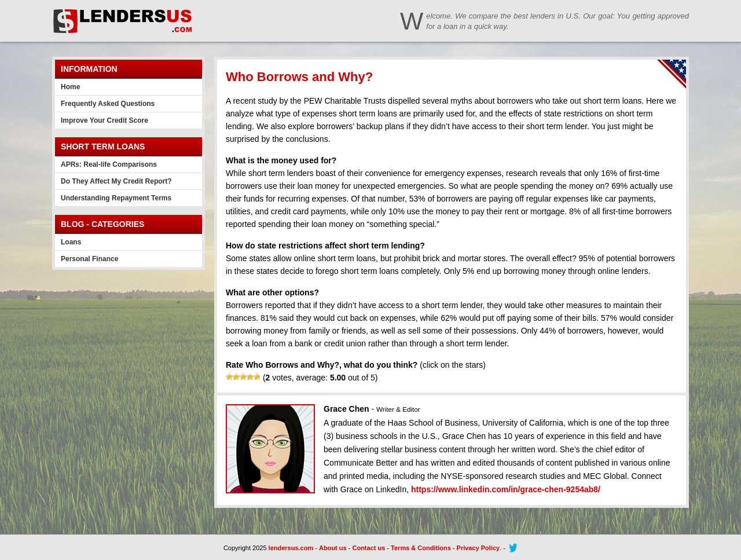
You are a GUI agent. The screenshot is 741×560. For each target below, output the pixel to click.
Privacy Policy (478, 548)
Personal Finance (89, 259)
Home (70, 87)
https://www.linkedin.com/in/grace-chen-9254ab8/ (506, 489)
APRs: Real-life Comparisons (109, 164)
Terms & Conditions (421, 548)
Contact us (368, 548)
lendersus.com (291, 548)
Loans (71, 242)
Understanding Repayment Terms (116, 198)
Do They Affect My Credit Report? (116, 181)
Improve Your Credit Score (104, 120)
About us (333, 548)
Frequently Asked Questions (108, 104)
